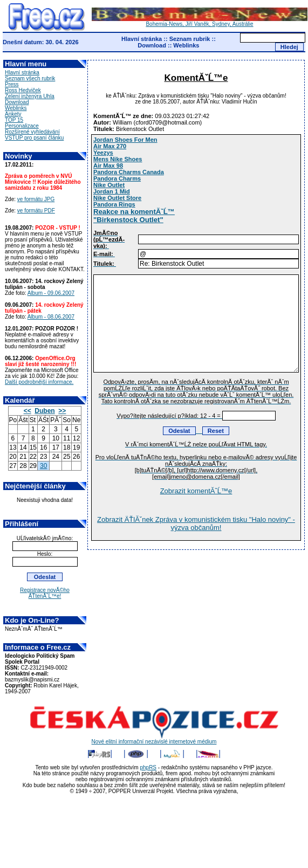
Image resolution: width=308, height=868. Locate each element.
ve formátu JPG (36, 199)
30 (43, 466)
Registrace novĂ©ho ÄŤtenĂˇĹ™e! (45, 593)
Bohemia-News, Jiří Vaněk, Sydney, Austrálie (200, 22)
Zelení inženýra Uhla (30, 96)
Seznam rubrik (190, 39)
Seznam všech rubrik (30, 78)
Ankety (13, 114)
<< (28, 411)
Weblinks (186, 45)
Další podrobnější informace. (39, 382)
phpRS (148, 767)
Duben (45, 411)
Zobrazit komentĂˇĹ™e (196, 491)
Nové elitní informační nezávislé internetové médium (154, 739)
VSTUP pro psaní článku (34, 138)
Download (152, 45)
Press (12, 84)
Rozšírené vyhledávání (32, 132)
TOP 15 (14, 120)
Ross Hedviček (23, 90)
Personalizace (22, 126)
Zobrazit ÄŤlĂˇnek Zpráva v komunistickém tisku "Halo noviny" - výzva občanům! (196, 523)
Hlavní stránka (142, 39)
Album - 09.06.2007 (51, 293)
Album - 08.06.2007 (51, 317)
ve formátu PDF (36, 211)
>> (62, 411)
